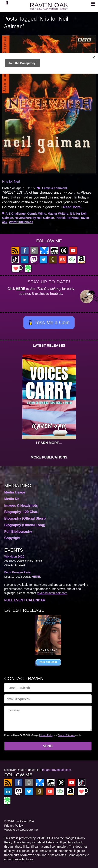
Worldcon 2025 (14, 556)
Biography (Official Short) (25, 518)
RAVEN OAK (49, 5)
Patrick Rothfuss (67, 218)
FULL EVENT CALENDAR (25, 600)
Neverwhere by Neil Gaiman (34, 218)
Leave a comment (55, 188)
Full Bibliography (18, 532)
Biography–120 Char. (21, 512)
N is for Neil (11, 181)
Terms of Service (66, 735)
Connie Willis (37, 214)
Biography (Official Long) (25, 525)
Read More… (73, 207)
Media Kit (12, 499)
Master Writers (58, 214)
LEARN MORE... (49, 443)
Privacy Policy (46, 735)
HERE (20, 289)
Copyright (12, 538)
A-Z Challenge (16, 214)
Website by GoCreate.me (21, 830)
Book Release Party (17, 572)
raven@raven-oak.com (52, 593)
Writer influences (21, 222)
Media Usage (15, 492)
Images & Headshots (21, 505)
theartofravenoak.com (57, 770)
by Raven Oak (25, 821)
